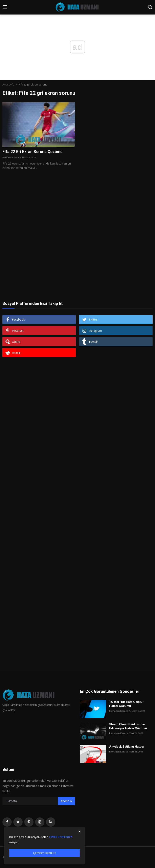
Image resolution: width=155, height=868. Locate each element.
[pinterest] (29, 822)
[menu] (5, 7)
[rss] (51, 822)
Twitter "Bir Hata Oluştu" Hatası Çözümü (126, 704)
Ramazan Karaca (12, 158)
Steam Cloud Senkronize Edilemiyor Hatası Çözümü (128, 726)
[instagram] (40, 822)
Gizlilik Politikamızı (61, 837)
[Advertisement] (77, 217)
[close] (80, 832)
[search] (150, 7)
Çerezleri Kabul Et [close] (45, 853)
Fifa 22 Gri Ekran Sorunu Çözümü (33, 152)
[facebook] (7, 822)
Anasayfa (8, 84)
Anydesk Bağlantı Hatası (126, 747)
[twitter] (18, 822)
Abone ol (67, 801)
